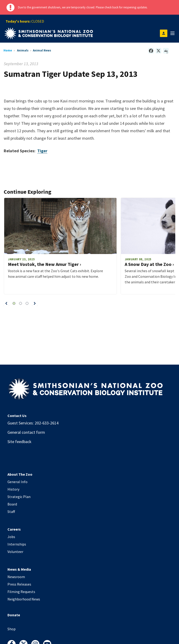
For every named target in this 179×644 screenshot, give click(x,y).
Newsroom (16, 577)
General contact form (26, 432)
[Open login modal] (164, 33)
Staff (11, 512)
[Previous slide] (6, 303)
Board (12, 504)
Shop (12, 629)
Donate (14, 615)
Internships (17, 544)
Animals (23, 50)
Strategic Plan (19, 497)
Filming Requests (21, 592)
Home (8, 50)
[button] (6, 303)
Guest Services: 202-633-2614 (33, 423)
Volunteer (15, 552)
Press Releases (19, 584)
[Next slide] (35, 303)
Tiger (42, 151)
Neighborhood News (24, 599)
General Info (17, 482)
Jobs (11, 537)
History (13, 489)
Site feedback (19, 442)
